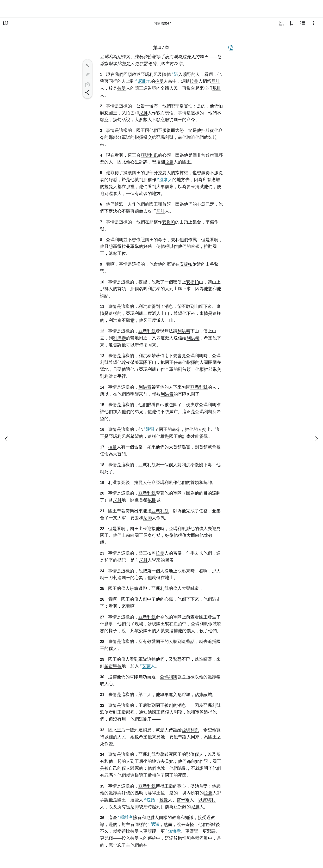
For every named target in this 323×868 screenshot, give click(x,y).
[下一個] (316, 439)
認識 (153, 824)
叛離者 (125, 817)
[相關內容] (303, 23)
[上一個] (7, 439)
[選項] (313, 23)
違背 (149, 429)
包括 (149, 799)
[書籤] (292, 23)
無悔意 (173, 831)
